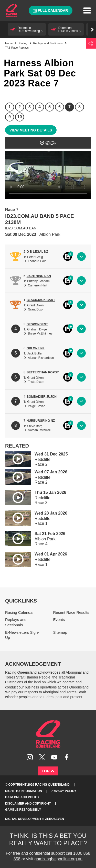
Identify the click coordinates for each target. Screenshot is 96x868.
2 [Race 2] (20, 107)
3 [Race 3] (30, 107)
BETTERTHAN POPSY (43, 372)
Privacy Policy (63, 791)
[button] (27, 29)
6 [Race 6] (60, 107)
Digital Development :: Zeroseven (35, 819)
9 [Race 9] (10, 117)
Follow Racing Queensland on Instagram (30, 757)
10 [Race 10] (20, 117)
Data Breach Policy (22, 797)
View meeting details (31, 130)
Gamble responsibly (23, 810)
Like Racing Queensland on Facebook (67, 757)
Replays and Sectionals (48, 43)
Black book (68, 257)
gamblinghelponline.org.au (59, 859)
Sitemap (60, 632)
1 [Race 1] (10, 107)
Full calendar (51, 10)
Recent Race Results (71, 612)
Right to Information (24, 791)
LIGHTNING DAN (39, 276)
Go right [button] (92, 30)
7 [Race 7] (70, 107)
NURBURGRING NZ (41, 421)
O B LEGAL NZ (37, 252)
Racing (23, 43)
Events (59, 620)
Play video (14, 458)
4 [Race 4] (40, 107)
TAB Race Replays (17, 48)
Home (12, 10)
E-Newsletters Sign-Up (22, 635)
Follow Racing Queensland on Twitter (42, 757)
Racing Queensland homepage (48, 734)
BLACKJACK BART (41, 300)
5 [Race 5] (50, 107)
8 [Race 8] (79, 107)
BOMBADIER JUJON (42, 397)
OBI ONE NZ (36, 348)
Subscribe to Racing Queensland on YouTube (54, 757)
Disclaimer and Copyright (28, 804)
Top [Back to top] (48, 771)
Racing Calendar (19, 612)
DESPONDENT (37, 324)
